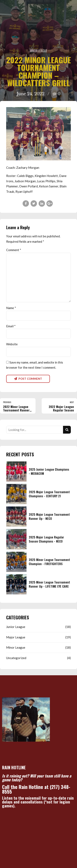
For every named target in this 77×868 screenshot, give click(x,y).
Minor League (38, 51)
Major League (16, 637)
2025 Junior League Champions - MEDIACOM (49, 471)
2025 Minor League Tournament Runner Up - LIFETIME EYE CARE (49, 584)
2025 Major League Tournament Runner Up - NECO (49, 516)
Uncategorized (16, 658)
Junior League (16, 627)
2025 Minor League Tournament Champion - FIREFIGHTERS (49, 562)
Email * (11, 326)
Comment (14, 250)
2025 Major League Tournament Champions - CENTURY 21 (49, 494)
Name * (11, 308)
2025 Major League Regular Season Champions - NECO (46, 539)
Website (12, 344)
